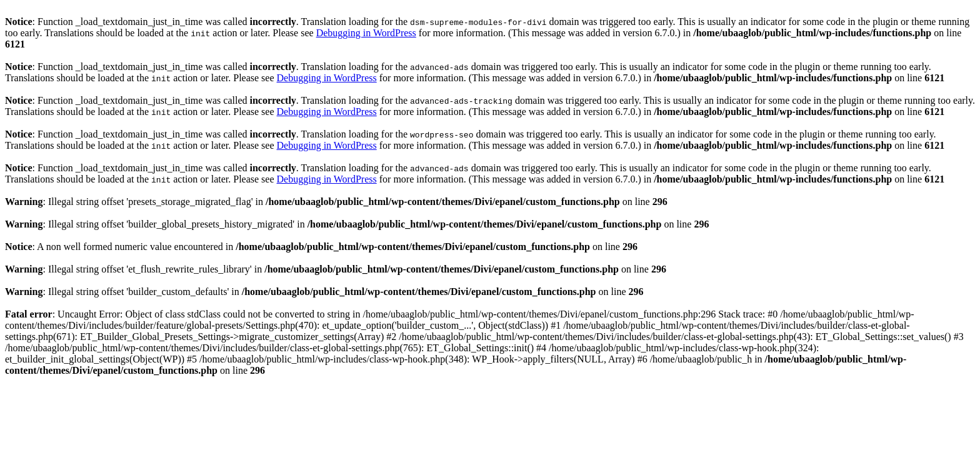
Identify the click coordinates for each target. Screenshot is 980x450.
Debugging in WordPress (366, 33)
